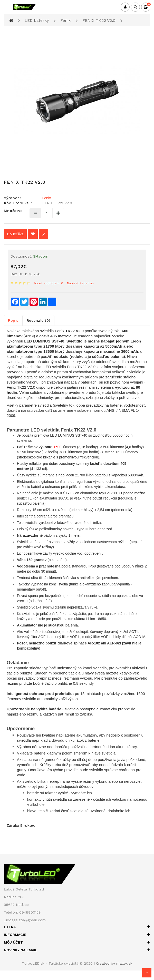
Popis (13, 320)
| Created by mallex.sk (113, 963)
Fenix (66, 20)
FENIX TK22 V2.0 (99, 20)
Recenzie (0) (38, 320)
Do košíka (15, 234)
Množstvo (13, 211)
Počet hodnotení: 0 (48, 283)
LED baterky (37, 20)
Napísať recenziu (80, 283)
